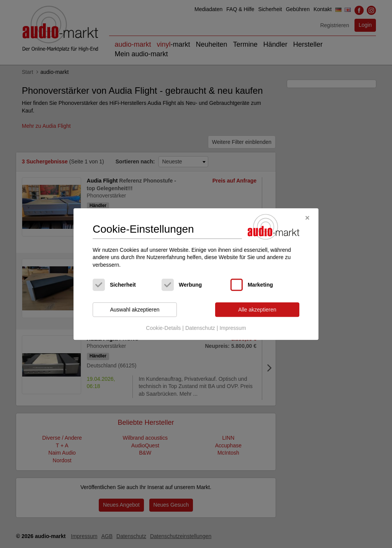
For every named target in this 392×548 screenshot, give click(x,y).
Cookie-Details (163, 328)
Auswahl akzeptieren (135, 310)
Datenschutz (200, 328)
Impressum (233, 328)
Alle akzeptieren (257, 310)
